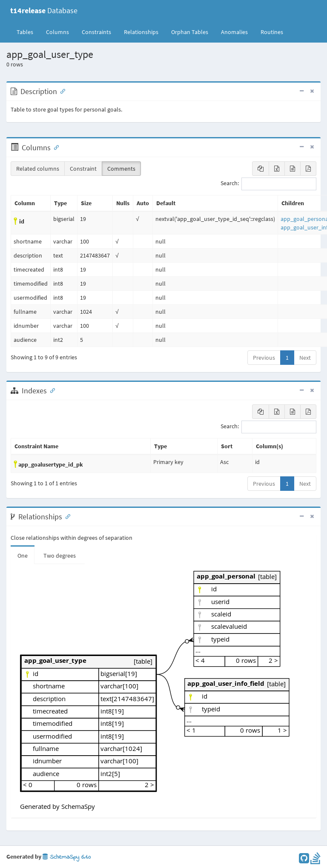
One (23, 556)
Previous (264, 358)
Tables (28, 32)
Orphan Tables (190, 32)
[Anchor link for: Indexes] (51, 390)
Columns (57, 32)
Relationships (141, 32)
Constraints (96, 32)
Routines (272, 32)
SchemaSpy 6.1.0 (67, 857)
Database (44, 10)
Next (305, 358)
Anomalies (234, 32)
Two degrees (60, 556)
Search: (268, 184)
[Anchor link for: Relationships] (66, 516)
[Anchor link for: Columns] (54, 147)
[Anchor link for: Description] (61, 91)
